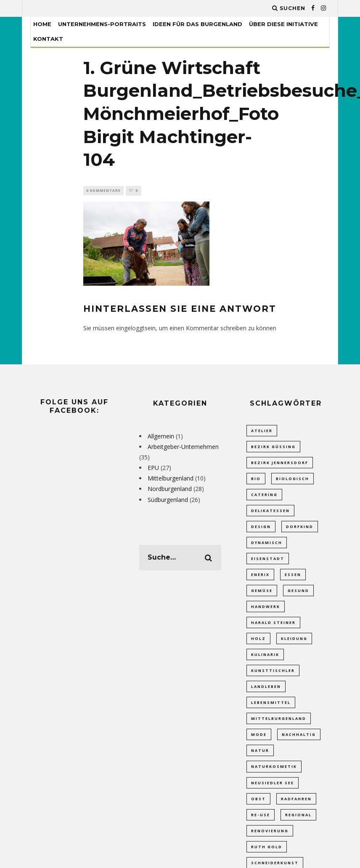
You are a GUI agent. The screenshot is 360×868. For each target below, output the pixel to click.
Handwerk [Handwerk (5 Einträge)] (266, 612)
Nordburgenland (170, 490)
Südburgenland (168, 500)
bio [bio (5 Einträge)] (256, 481)
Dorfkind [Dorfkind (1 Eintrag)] (300, 530)
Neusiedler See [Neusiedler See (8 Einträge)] (273, 794)
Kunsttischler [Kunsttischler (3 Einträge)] (273, 678)
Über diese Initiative (283, 24)
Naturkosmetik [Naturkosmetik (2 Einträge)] (274, 777)
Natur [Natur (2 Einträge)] (260, 761)
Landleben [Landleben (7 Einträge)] (266, 695)
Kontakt (48, 39)
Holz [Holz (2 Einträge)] (258, 645)
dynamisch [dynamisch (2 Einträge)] (267, 546)
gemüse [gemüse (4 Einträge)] (262, 596)
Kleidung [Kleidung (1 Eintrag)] (294, 645)
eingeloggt (130, 329)
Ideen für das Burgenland (197, 24)
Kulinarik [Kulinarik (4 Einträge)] (265, 662)
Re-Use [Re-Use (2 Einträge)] (261, 827)
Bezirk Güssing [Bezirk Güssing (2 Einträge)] (273, 447)
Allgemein (161, 437)
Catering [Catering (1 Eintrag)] (264, 497)
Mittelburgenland (171, 479)
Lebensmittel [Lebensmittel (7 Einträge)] (271, 711)
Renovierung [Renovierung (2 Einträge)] (270, 843)
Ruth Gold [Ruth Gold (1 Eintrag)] (267, 860)
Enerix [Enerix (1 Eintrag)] (260, 580)
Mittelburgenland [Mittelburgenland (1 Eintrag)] (279, 728)
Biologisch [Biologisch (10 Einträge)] (292, 481)
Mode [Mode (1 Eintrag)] (259, 745)
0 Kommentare (103, 191)
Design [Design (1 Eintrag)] (261, 530)
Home (42, 24)
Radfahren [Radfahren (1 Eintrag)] (296, 810)
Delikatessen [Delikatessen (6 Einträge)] (270, 514)
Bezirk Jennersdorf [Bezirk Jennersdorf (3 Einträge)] (280, 464)
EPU (153, 469)
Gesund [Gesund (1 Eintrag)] (298, 596)
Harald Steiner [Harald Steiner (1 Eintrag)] (273, 629)
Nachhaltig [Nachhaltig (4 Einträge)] (299, 745)
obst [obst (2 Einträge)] (258, 810)
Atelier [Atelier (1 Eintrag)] (262, 431)
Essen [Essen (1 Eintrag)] (293, 580)
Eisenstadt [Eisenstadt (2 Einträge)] (268, 563)
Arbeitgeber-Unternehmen (183, 447)
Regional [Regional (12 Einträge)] (298, 827)
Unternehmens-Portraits (102, 24)
